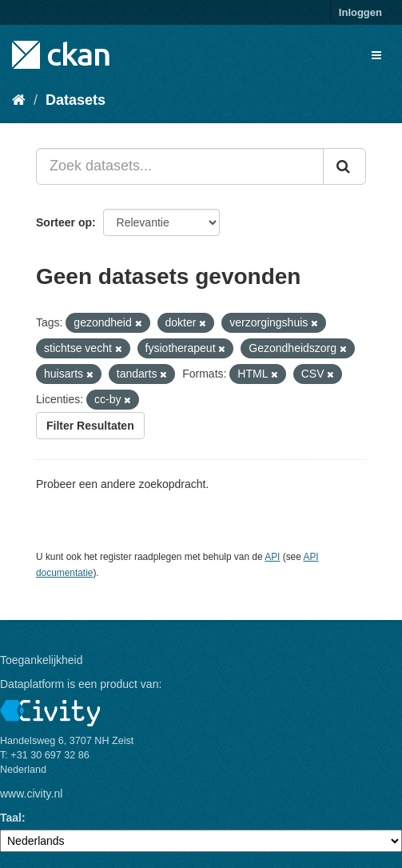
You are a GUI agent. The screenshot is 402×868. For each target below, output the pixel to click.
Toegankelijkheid (42, 660)
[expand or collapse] (376, 55)
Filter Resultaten (90, 426)
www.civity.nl (31, 794)
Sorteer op (64, 222)
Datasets (76, 100)
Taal (11, 818)
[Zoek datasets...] (180, 166)
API (272, 557)
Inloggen (360, 12)
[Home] (19, 100)
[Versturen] (344, 166)
